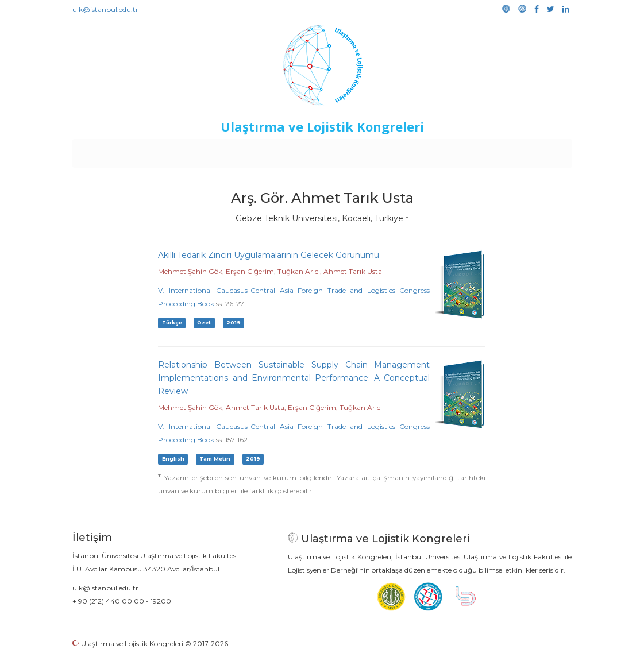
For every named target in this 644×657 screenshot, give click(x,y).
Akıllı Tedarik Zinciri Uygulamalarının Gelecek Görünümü (269, 255)
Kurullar (161, 150)
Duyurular (351, 150)
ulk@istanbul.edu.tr (105, 9)
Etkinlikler (304, 150)
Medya (528, 150)
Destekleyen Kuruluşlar (231, 150)
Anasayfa (120, 150)
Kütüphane (453, 150)
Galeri (495, 150)
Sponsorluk (401, 150)
